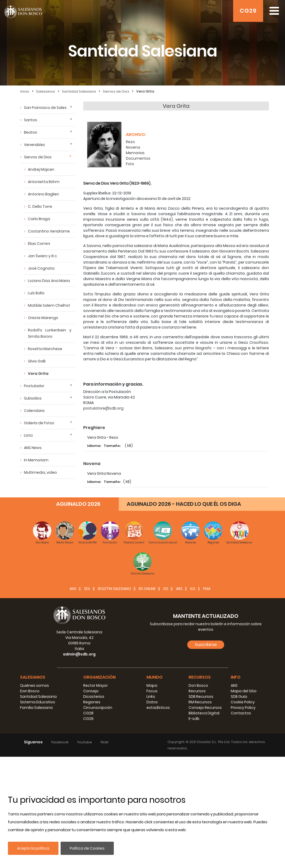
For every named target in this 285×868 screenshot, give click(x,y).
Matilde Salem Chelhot (49, 305)
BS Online (147, 700)
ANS (73, 700)
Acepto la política (33, 848)
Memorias (135, 150)
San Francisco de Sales (45, 108)
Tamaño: (113, 443)
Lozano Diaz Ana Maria (49, 281)
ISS (166, 700)
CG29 (248, 11)
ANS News (33, 448)
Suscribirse (206, 756)
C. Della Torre (40, 206)
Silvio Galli (37, 361)
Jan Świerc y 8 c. (43, 256)
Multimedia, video (40, 472)
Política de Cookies (87, 848)
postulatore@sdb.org (103, 405)
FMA (207, 700)
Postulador (34, 386)
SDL (87, 700)
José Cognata (41, 268)
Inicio (25, 91)
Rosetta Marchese (45, 349)
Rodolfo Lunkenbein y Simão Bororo (50, 333)
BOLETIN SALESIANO (115, 700)
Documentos (138, 155)
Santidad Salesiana (79, 91)
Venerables (35, 145)
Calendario (34, 411)
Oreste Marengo (43, 318)
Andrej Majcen (41, 169)
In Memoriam (36, 460)
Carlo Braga (39, 219)
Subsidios (33, 398)
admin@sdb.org (79, 765)
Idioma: (94, 443)
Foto (130, 161)
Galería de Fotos (39, 423)
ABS (179, 700)
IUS (193, 700)
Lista (28, 435)
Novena (133, 144)
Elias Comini (39, 244)
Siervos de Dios (116, 91)
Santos (31, 120)
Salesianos (46, 91)
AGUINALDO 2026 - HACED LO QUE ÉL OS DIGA (184, 615)
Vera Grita (145, 91)
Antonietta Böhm (44, 182)
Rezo (130, 139)
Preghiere (94, 424)
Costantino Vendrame (49, 231)
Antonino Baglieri (43, 194)
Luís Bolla (36, 293)
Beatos (31, 132)
